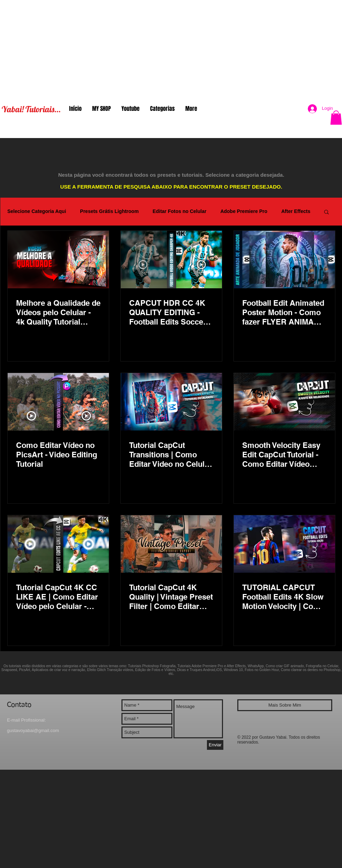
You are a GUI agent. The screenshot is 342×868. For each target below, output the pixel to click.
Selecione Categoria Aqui (37, 211)
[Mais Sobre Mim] (285, 705)
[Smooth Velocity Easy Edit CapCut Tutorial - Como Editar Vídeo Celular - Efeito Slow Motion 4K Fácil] (284, 402)
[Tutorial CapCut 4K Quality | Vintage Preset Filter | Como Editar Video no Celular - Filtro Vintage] (171, 544)
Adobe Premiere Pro (244, 211)
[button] (336, 118)
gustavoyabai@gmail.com (33, 730)
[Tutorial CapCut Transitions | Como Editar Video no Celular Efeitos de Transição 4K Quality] (171, 402)
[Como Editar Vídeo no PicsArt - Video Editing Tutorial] (58, 402)
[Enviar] (215, 745)
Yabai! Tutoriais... (31, 109)
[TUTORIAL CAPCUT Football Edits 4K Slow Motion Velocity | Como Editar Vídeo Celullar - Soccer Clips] (284, 544)
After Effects (296, 211)
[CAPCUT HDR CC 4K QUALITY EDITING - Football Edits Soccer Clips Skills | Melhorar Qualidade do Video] (171, 260)
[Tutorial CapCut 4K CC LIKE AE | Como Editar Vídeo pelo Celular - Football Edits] (58, 544)
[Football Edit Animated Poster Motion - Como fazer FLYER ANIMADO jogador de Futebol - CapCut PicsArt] (284, 260)
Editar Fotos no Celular (179, 211)
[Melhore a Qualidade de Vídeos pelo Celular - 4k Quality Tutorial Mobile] (58, 260)
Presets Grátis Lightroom (109, 211)
